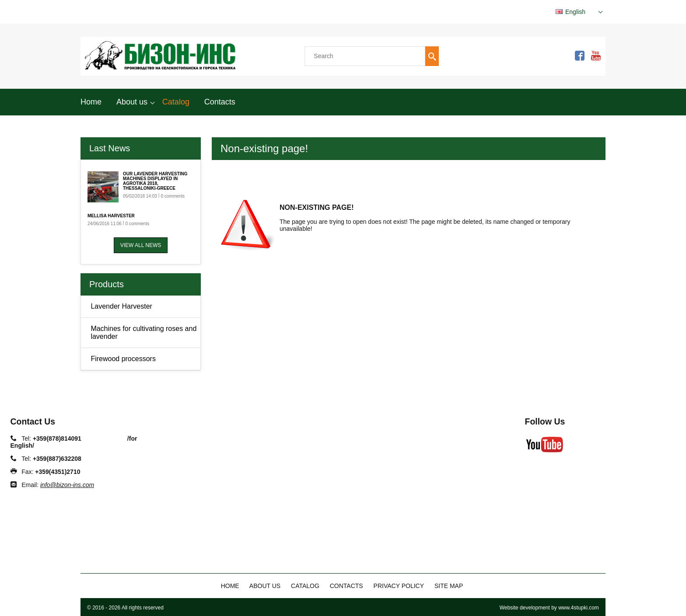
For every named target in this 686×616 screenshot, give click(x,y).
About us (132, 102)
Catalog (176, 102)
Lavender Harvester (121, 306)
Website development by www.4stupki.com (549, 608)
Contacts (220, 102)
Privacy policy (399, 586)
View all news (141, 245)
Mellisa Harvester (111, 216)
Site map (449, 586)
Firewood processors (123, 359)
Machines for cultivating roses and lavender (143, 332)
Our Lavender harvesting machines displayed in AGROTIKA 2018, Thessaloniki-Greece (155, 181)
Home (91, 102)
